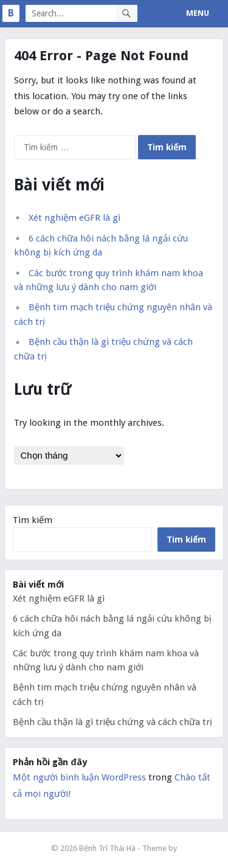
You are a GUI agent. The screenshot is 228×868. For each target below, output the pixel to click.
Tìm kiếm (33, 520)
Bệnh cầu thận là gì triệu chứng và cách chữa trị (112, 722)
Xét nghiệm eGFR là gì (74, 218)
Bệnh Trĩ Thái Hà (108, 848)
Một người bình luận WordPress (79, 777)
